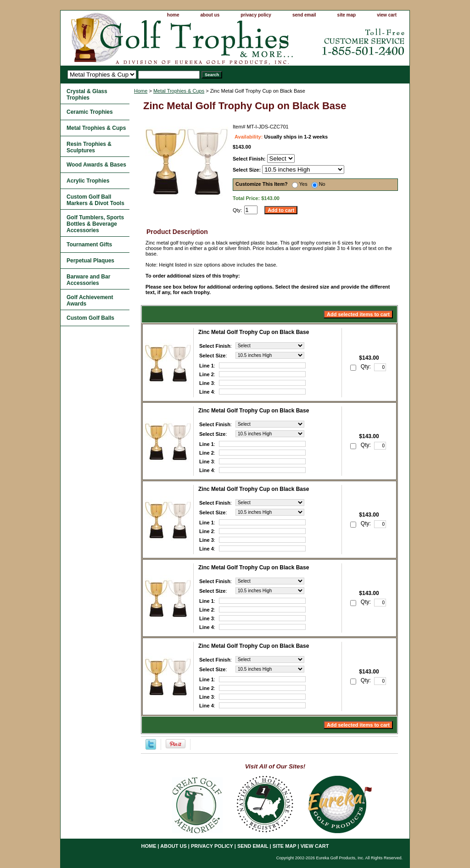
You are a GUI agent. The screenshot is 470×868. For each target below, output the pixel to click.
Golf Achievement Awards (90, 300)
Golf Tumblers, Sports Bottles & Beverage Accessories (95, 224)
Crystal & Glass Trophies (87, 95)
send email (304, 15)
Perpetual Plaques (90, 261)
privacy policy (256, 15)
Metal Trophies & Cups (179, 91)
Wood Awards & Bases (96, 165)
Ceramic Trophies (90, 112)
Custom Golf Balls (90, 318)
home (173, 15)
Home (141, 91)
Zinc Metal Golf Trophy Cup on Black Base (254, 332)
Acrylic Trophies (88, 181)
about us (210, 15)
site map (347, 15)
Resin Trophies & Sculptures (89, 147)
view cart (387, 15)
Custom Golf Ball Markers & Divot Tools (95, 200)
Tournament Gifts (89, 245)
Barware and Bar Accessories (88, 280)
